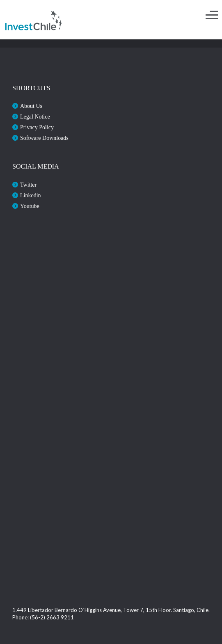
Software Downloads (44, 138)
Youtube (30, 206)
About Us (31, 106)
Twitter (28, 185)
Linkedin (31, 195)
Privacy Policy (37, 127)
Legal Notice (35, 117)
